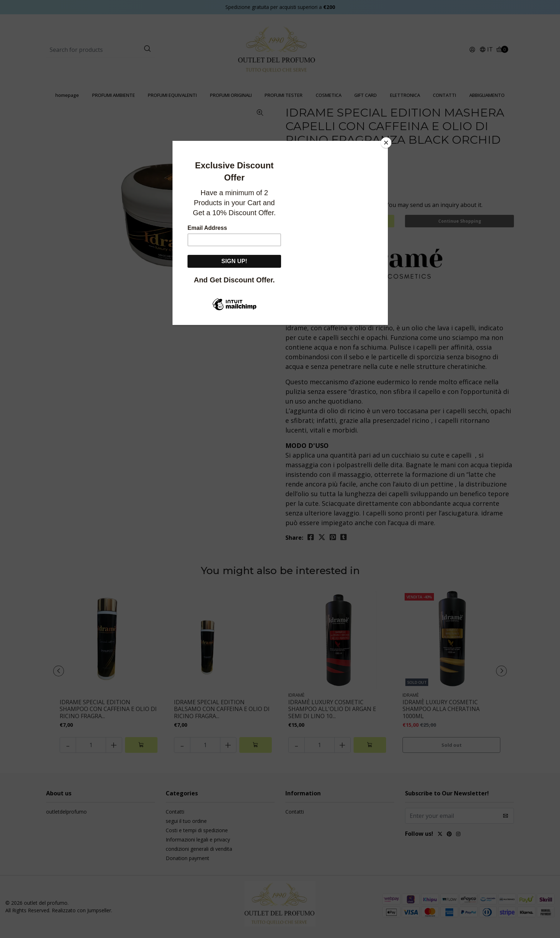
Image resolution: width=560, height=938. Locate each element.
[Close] (386, 143)
